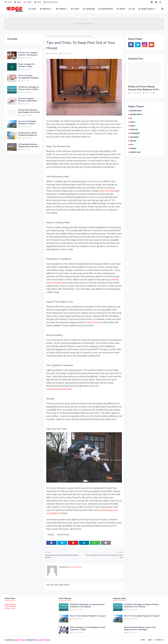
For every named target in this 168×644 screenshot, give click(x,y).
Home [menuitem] (32, 9)
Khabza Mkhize (53, 53)
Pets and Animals (63, 535)
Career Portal (10, 608)
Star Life (134, 130)
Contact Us (159, 640)
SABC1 (133, 122)
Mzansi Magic (136, 111)
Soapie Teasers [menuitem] (146, 9)
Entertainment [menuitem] (106, 9)
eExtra (133, 141)
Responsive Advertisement (84, 24)
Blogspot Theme (19, 640)
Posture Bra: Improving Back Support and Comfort (29, 111)
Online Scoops (10, 606)
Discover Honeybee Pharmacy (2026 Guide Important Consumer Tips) (29, 100)
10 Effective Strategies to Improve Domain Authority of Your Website (29, 88)
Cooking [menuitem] (60, 9)
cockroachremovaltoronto (59, 389)
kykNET (133, 148)
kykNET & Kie (135, 152)
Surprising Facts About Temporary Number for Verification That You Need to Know (27, 134)
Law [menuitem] (132, 9)
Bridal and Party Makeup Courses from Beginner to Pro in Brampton (144, 88)
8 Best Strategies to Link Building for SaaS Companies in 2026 (87, 629)
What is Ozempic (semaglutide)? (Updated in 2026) (28, 77)
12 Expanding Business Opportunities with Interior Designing (29, 145)
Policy (38, 2)
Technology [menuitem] (89, 9)
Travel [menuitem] (75, 9)
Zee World (134, 137)
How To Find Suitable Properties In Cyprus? (27, 123)
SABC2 (133, 126)
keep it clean (93, 322)
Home (8, 2)
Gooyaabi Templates (43, 640)
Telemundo (135, 133)
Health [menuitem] (121, 9)
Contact (28, 2)
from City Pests (107, 191)
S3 (131, 118)
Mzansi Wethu (136, 114)
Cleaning (55, 36)
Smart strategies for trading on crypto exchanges (26, 65)
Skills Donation (10, 604)
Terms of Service (51, 2)
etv (132, 145)
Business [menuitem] (45, 9)
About (18, 2)
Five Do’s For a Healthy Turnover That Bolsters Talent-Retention (28, 54)
